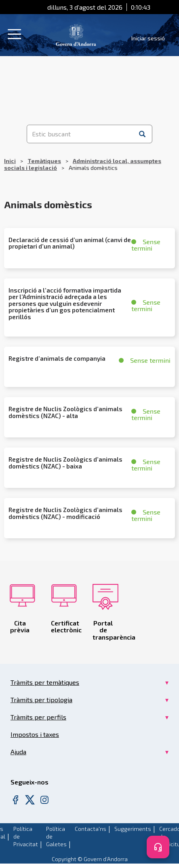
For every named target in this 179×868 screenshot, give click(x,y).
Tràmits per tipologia (41, 700)
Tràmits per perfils (38, 717)
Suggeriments (133, 829)
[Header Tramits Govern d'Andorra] (76, 34)
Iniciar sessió (148, 38)
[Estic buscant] (80, 134)
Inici (10, 161)
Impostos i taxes (35, 734)
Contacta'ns (91, 829)
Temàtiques (44, 161)
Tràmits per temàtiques (45, 682)
